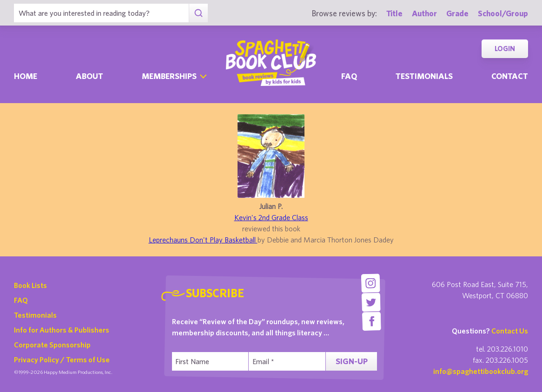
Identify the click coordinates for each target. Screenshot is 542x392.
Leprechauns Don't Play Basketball (203, 240)
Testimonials (424, 76)
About (89, 76)
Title (394, 13)
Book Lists (30, 285)
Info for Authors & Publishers (62, 330)
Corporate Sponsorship (52, 345)
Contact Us (510, 331)
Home (26, 76)
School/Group (503, 13)
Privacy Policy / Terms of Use (62, 359)
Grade (457, 13)
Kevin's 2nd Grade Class (271, 217)
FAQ (21, 300)
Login (505, 49)
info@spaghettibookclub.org (481, 371)
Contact (510, 76)
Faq (349, 76)
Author (424, 13)
